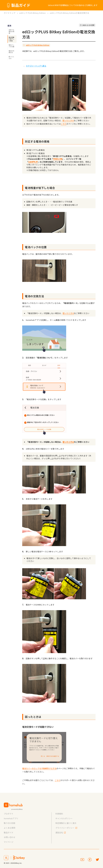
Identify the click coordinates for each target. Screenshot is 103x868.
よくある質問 (10, 828)
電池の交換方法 (11, 52)
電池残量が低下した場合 (11, 39)
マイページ (9, 842)
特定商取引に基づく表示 (66, 823)
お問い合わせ (10, 837)
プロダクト (9, 814)
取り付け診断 (10, 823)
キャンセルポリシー (64, 818)
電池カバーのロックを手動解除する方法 (39, 768)
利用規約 (59, 814)
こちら (64, 124)
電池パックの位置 (11, 46)
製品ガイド (9, 832)
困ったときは (11, 57)
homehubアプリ (11, 818)
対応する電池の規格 (11, 31)
